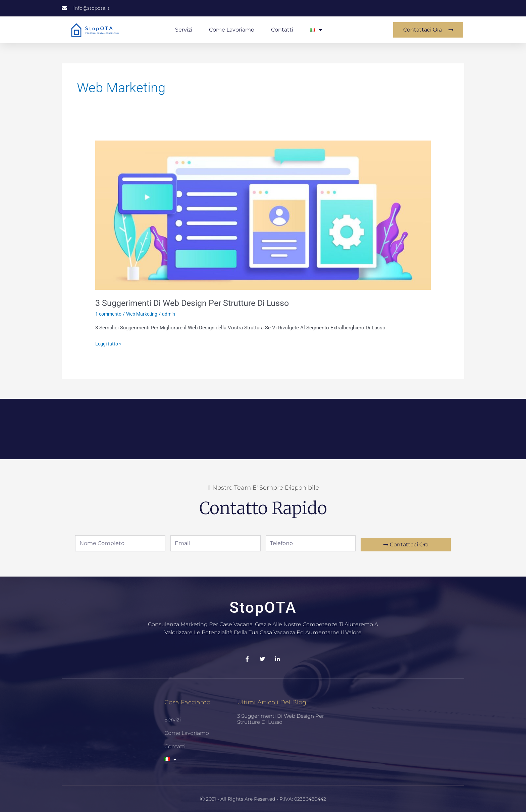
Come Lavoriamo (232, 30)
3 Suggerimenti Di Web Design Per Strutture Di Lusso (196, 303)
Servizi (184, 30)
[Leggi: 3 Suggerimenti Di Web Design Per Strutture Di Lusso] (263, 215)
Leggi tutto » (109, 343)
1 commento (110, 314)
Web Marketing (145, 314)
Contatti (282, 30)
